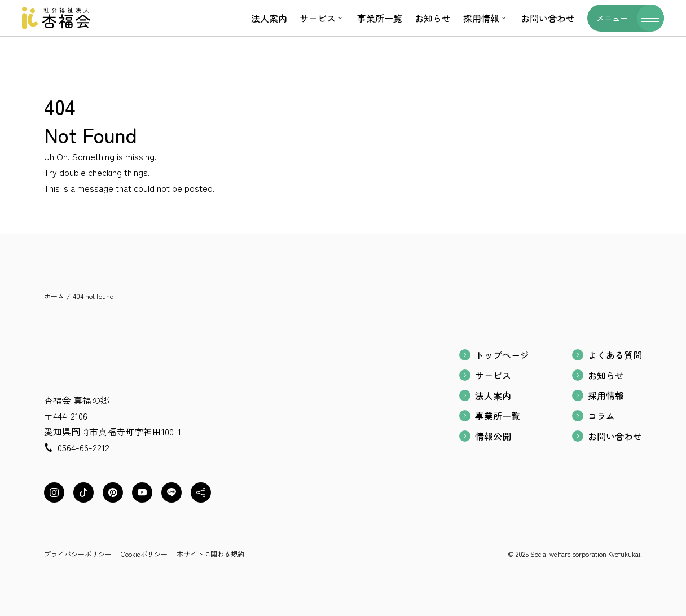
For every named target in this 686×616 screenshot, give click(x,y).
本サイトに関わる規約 (210, 554)
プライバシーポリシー (78, 554)
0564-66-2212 (83, 447)
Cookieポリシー (144, 554)
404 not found (93, 296)
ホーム (54, 296)
